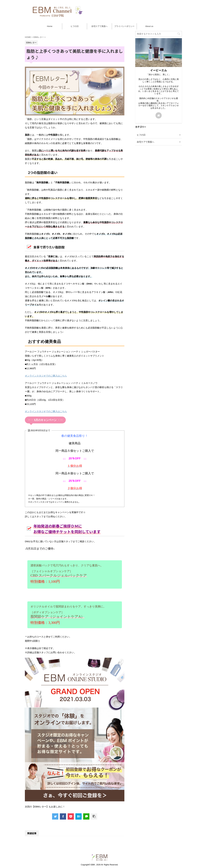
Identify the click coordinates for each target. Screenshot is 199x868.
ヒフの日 (75, 26)
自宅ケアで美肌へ (99, 26)
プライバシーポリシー (124, 26)
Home (50, 26)
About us (149, 26)
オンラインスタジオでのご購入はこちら (46, 376)
